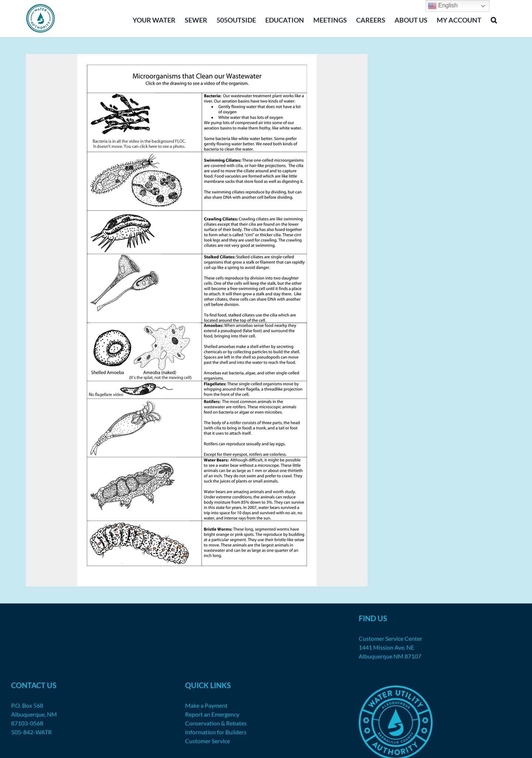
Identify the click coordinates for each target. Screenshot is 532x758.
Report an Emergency (212, 714)
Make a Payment (206, 705)
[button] (494, 19)
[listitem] (141, 116)
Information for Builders (216, 732)
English (443, 6)
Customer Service (207, 741)
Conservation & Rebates (216, 723)
